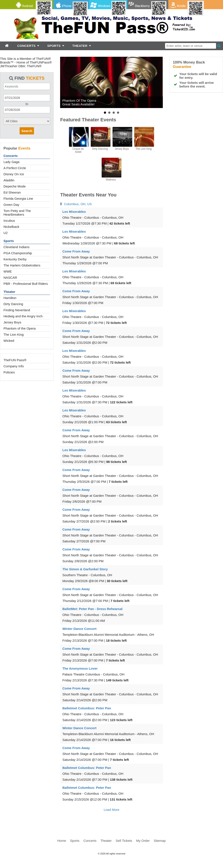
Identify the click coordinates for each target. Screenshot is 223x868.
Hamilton (10, 298)
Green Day (11, 205)
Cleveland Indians (16, 247)
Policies (9, 372)
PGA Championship (18, 253)
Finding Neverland (17, 310)
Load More (111, 810)
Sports (9, 241)
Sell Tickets (124, 841)
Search (27, 131)
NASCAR (10, 278)
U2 (6, 233)
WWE (8, 271)
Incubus (9, 221)
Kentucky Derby (15, 259)
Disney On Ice (14, 174)
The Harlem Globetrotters (22, 265)
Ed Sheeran (12, 192)
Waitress (111, 180)
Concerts (11, 156)
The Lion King (14, 334)
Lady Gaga (11, 162)
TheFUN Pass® (15, 360)
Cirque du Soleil (78, 150)
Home (62, 841)
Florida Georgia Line (18, 199)
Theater (9, 292)
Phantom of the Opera (20, 328)
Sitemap (160, 841)
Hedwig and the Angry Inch (23, 316)
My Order (143, 841)
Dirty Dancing (13, 304)
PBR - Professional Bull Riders (26, 284)
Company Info (14, 366)
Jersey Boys (12, 322)
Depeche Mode (15, 186)
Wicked (9, 341)
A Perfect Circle (15, 168)
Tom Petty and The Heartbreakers (17, 213)
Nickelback (11, 227)
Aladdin (9, 180)
